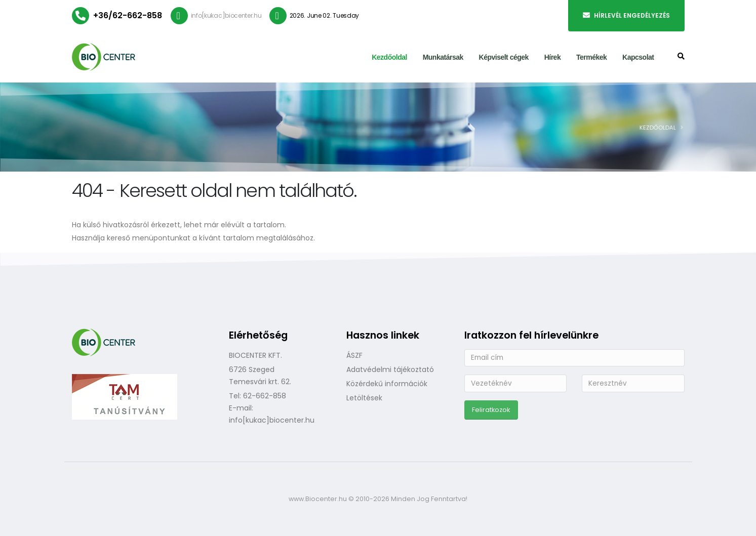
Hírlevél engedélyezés (626, 15)
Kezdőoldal (389, 57)
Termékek (591, 57)
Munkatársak (443, 57)
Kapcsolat (638, 57)
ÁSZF (354, 355)
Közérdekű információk (387, 384)
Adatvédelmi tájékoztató (390, 369)
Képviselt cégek (504, 57)
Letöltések (364, 398)
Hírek (553, 57)
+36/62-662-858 (128, 15)
